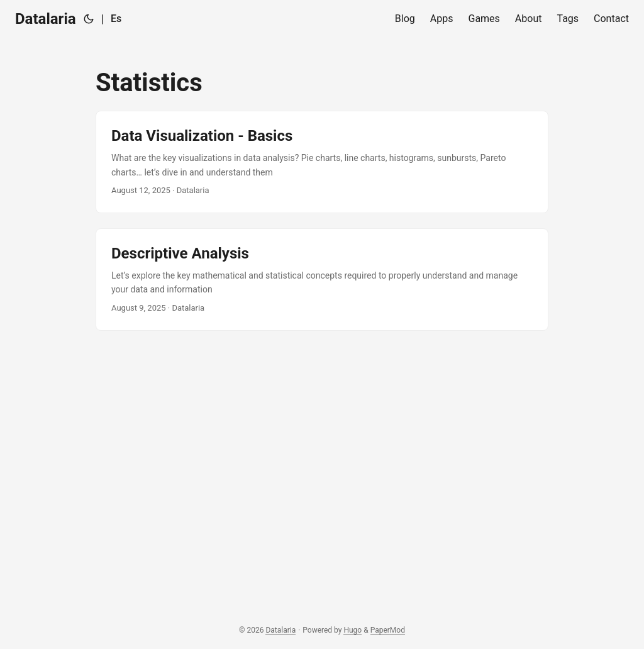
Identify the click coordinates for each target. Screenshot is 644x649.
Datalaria (46, 19)
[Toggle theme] (89, 19)
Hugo (353, 630)
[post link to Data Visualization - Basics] (322, 162)
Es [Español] (116, 19)
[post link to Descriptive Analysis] (322, 280)
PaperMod (388, 630)
